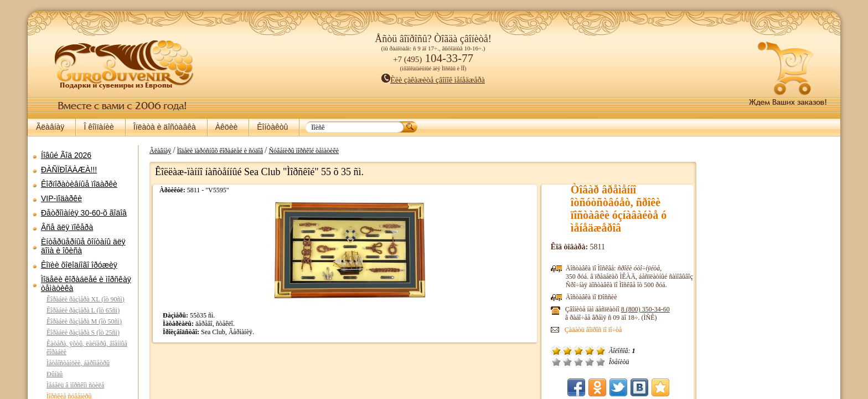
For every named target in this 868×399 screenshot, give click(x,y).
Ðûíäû (55, 374)
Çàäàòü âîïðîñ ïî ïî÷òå (604, 330)
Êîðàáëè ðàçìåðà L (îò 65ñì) (83, 310)
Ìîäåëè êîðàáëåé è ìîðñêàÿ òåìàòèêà (86, 284)
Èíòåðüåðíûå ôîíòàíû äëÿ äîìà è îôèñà (83, 246)
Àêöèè (226, 127)
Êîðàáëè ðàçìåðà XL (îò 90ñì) (86, 299)
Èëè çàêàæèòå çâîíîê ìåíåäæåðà (433, 80)
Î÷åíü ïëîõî (567, 362)
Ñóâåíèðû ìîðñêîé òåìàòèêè (298, 151)
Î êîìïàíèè (99, 127)
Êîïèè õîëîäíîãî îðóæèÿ (79, 265)
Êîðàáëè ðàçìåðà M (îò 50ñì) (84, 321)
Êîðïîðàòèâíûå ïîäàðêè (79, 184)
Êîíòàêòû (272, 127)
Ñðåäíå (590, 362)
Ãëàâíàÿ (50, 127)
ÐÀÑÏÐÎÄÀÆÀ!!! (69, 170)
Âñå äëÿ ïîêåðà (67, 227)
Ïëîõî (578, 362)
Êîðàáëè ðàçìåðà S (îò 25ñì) (83, 332)
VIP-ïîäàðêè (61, 198)
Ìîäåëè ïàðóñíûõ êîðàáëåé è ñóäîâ (215, 151)
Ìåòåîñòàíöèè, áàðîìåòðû (78, 363)
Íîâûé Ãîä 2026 (66, 155)
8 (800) (657, 309)
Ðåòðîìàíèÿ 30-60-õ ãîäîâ (84, 213)
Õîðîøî (601, 362)
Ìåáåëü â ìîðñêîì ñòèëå (75, 385)
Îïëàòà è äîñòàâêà (165, 127)
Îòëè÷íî (612, 362)
